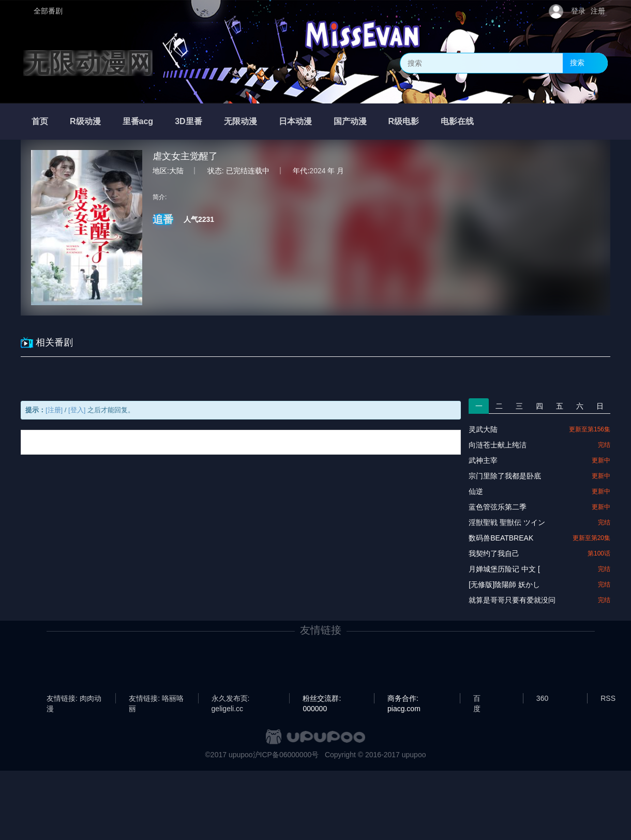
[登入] (77, 410)
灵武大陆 (483, 429)
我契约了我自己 (494, 553)
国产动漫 (350, 121)
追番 (163, 219)
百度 (477, 699)
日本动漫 (295, 121)
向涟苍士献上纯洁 (498, 445)
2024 (317, 171)
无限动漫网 (88, 63)
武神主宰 (483, 460)
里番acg (138, 121)
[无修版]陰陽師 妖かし (504, 584)
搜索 (577, 63)
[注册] (54, 410)
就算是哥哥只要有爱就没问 (512, 600)
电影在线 (457, 121)
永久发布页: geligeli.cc (231, 699)
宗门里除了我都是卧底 (505, 476)
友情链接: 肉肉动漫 (74, 699)
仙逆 (476, 491)
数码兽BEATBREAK (501, 538)
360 (542, 698)
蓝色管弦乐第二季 (498, 507)
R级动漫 (85, 121)
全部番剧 (48, 11)
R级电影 (404, 121)
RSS (608, 698)
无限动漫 (241, 121)
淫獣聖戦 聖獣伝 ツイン (507, 522)
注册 (598, 11)
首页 (40, 121)
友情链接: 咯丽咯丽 (156, 699)
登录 (578, 11)
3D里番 (188, 121)
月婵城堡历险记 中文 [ (504, 569)
